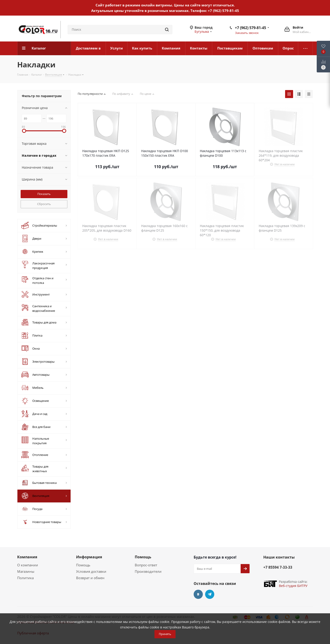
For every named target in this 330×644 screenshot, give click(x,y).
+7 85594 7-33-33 (278, 567)
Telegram (210, 594)
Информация (89, 557)
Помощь (83, 565)
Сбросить (44, 204)
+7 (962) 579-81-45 (223, 11)
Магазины (26, 571)
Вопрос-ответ (146, 565)
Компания (27, 557)
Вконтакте (198, 594)
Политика (25, 578)
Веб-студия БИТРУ (293, 586)
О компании (28, 565)
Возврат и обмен (90, 578)
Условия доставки (91, 571)
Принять (165, 634)
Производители (148, 571)
